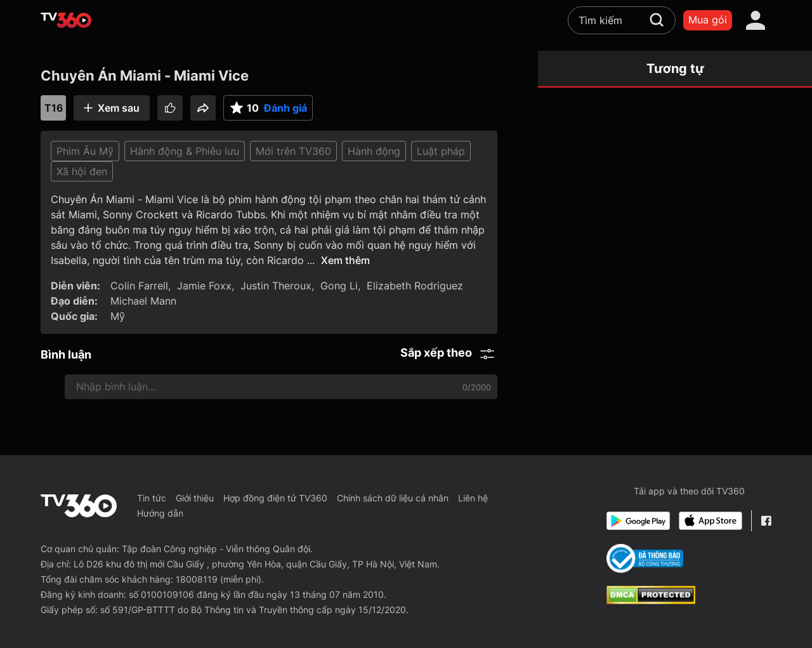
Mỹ (118, 316)
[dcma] (651, 600)
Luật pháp (441, 151)
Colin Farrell (139, 286)
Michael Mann (143, 301)
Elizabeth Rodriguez (415, 286)
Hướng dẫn (160, 513)
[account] (756, 20)
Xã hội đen (82, 171)
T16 (54, 108)
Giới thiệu (195, 498)
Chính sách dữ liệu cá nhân (393, 498)
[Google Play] (638, 521)
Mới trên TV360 (293, 151)
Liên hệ (473, 498)
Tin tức (152, 498)
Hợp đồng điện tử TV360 (275, 498)
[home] (66, 20)
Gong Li (339, 286)
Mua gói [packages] (708, 20)
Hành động (374, 151)
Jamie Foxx (204, 286)
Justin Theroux (276, 286)
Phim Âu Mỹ (85, 151)
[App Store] (710, 521)
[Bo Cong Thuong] (645, 559)
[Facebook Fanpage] (766, 521)
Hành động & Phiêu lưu (185, 151)
